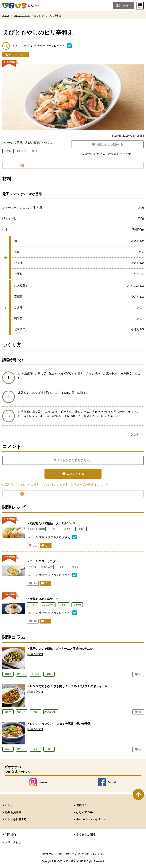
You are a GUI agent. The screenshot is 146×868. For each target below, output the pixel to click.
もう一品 (77, 605)
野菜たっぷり (47, 567)
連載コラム (83, 805)
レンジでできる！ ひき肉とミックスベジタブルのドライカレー (70, 686)
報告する (139, 435)
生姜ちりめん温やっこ (44, 599)
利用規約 (10, 834)
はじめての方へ (86, 812)
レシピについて (22, 16)
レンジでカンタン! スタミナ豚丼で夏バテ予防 (60, 724)
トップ (6, 16)
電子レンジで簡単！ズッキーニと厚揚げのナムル (61, 649)
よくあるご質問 (86, 834)
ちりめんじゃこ (48, 605)
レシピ (9, 805)
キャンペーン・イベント (91, 819)
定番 (81, 529)
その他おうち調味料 (36, 529)
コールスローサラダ (43, 561)
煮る (63, 605)
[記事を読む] (35, 654)
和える (67, 529)
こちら (102, 485)
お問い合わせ (13, 842)
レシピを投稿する (16, 819)
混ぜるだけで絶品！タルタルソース (53, 523)
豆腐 (33, 605)
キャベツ (33, 567)
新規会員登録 (13, 812)
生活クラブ (72, 854)
